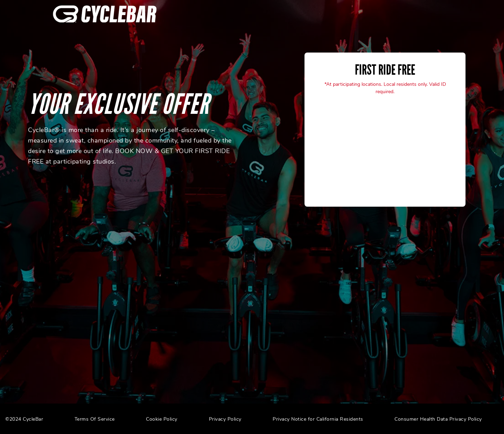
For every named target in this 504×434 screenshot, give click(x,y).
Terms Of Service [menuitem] (95, 419)
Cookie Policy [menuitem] (162, 419)
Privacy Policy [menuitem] (225, 419)
